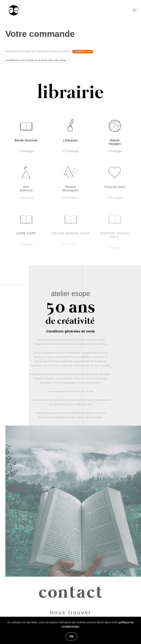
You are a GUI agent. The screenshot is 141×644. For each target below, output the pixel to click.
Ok (71, 636)
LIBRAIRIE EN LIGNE (83, 52)
